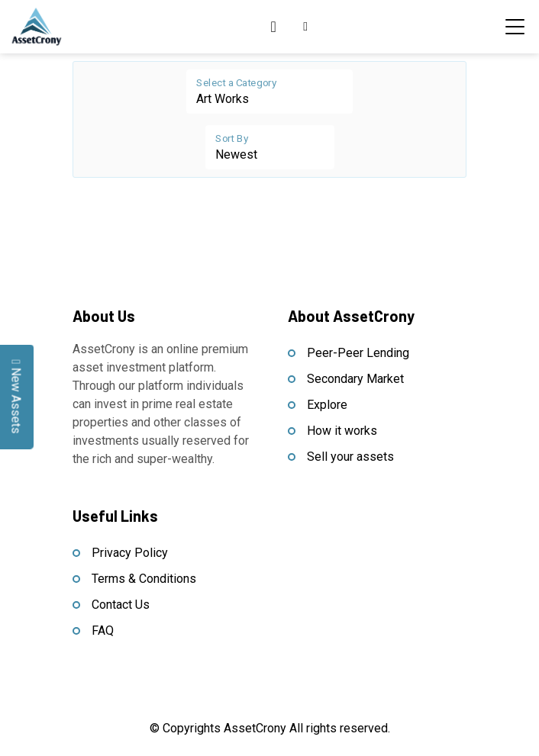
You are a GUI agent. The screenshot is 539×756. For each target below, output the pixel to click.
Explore (327, 405)
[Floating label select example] (269, 92)
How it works (342, 431)
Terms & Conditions (144, 579)
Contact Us (121, 605)
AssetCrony (255, 728)
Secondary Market (355, 379)
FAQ (103, 631)
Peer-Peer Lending (358, 353)
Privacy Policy (130, 553)
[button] (305, 27)
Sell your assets (350, 457)
